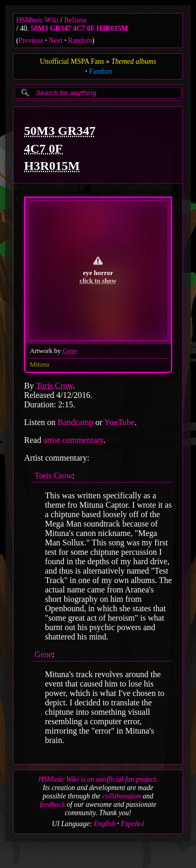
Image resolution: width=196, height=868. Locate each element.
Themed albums (134, 61)
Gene (70, 351)
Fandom (101, 71)
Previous (31, 41)
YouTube (119, 422)
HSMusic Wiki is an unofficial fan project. (98, 779)
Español (132, 824)
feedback (52, 804)
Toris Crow (54, 386)
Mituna (39, 364)
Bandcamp (75, 422)
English (105, 824)
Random (80, 41)
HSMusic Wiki (37, 20)
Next (55, 41)
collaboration (122, 796)
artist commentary (73, 440)
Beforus (76, 20)
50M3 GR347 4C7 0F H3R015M (79, 28)
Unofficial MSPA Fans (72, 61)
